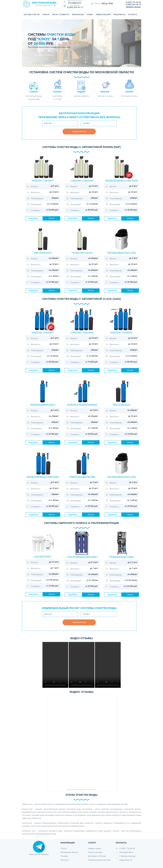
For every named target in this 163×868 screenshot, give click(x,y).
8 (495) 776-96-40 (133, 2)
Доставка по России (97, 856)
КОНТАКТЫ (133, 15)
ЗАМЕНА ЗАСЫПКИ (103, 15)
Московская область (70, 852)
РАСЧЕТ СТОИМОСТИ (61, 15)
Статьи (64, 848)
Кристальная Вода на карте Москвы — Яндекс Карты (81, 790)
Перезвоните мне (79, 131)
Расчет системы (95, 852)
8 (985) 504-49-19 (75, 7)
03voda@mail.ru (75, 3)
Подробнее (33, 218)
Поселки (64, 856)
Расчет (52, 218)
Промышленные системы (100, 860)
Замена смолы (95, 848)
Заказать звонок (133, 7)
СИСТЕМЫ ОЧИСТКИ (32, 15)
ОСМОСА (46, 15)
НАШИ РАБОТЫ (119, 15)
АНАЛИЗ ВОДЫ (78, 15)
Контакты (65, 860)
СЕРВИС (90, 15)
